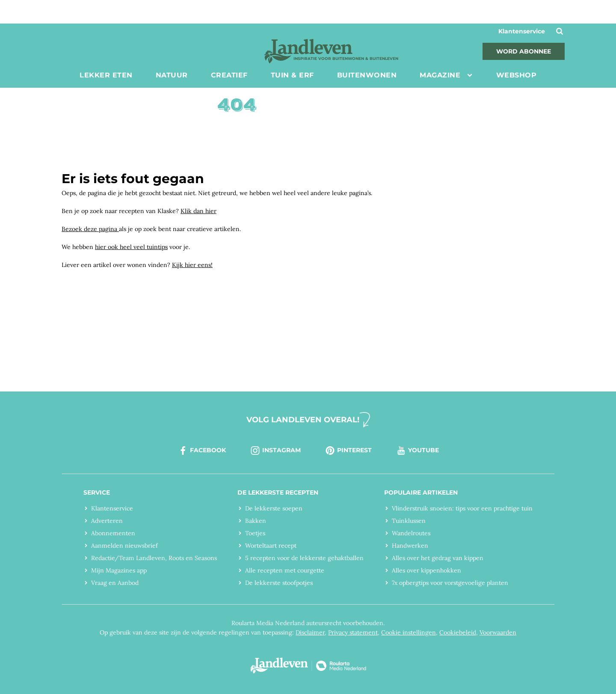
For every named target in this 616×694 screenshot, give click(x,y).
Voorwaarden (498, 632)
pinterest (348, 451)
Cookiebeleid (458, 632)
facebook (202, 451)
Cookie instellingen (409, 632)
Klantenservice (522, 31)
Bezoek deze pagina (90, 229)
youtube (417, 451)
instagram (275, 451)
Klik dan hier (198, 211)
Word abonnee (524, 51)
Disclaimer (310, 632)
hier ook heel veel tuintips (131, 247)
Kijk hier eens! (192, 265)
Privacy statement (353, 632)
